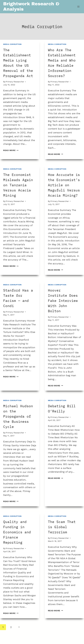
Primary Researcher (15, 82)
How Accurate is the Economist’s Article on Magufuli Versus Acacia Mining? (64, 185)
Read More (11, 150)
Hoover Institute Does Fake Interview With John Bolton (63, 301)
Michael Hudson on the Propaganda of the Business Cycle (18, 416)
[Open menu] (78, 7)
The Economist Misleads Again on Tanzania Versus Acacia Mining (18, 185)
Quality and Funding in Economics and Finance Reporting (17, 532)
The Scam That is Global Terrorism (62, 527)
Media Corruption (12, 44)
